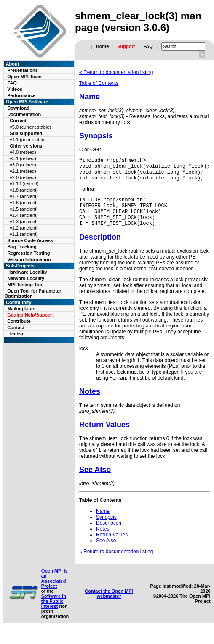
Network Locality (26, 278)
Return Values (104, 436)
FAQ (148, 46)
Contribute (19, 321)
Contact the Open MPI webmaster (109, 605)
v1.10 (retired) (24, 184)
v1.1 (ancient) (24, 234)
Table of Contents (99, 83)
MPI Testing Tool (25, 285)
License (16, 334)
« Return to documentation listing (116, 72)
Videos (15, 89)
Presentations (23, 70)
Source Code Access (30, 240)
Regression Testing (28, 253)
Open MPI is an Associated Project (55, 590)
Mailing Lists (21, 309)
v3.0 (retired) (23, 165)
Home (103, 46)
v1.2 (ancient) (24, 228)
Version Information (29, 259)
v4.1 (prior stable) (28, 140)
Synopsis (96, 136)
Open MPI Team (24, 77)
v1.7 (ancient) (24, 196)
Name (90, 97)
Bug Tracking (22, 247)
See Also (95, 481)
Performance (21, 95)
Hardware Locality (27, 272)
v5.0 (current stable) (30, 127)
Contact (16, 327)
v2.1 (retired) (23, 171)
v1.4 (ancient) (24, 215)
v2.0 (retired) (23, 177)
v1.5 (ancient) (24, 209)
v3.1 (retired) (23, 158)
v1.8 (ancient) (24, 190)
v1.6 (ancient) (24, 203)
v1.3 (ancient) (24, 222)
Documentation (24, 114)
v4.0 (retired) (23, 152)
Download (18, 108)
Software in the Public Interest (54, 612)
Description (100, 248)
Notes (90, 403)
